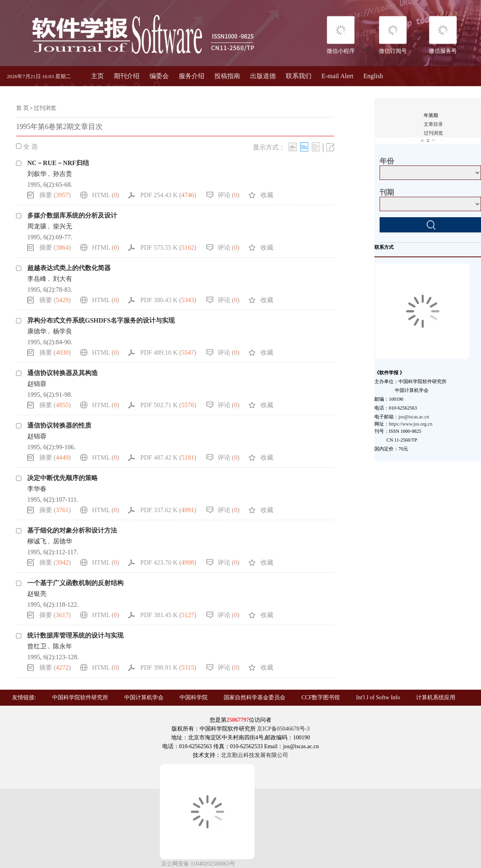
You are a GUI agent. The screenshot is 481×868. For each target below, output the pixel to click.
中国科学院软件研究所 (80, 697)
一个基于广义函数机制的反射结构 (75, 583)
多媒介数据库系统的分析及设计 (72, 215)
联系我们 (299, 76)
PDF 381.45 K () (168, 615)
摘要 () (55, 195)
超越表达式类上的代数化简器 (69, 268)
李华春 (37, 489)
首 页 (22, 108)
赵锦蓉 (37, 384)
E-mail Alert (338, 76)
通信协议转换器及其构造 (63, 373)
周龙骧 (37, 226)
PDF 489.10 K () (168, 352)
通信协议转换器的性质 (59, 425)
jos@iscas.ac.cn (414, 417)
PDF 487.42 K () (168, 457)
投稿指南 (227, 76)
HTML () (106, 195)
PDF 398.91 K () (168, 667)
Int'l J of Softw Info (378, 697)
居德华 (63, 541)
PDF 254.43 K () (168, 195)
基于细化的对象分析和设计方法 (72, 530)
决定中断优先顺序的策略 (63, 478)
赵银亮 (37, 594)
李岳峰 (37, 279)
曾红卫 (37, 646)
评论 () (229, 195)
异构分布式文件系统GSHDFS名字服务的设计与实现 (101, 320)
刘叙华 (37, 174)
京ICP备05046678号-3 (283, 729)
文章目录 (433, 124)
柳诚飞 (37, 541)
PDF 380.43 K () (168, 300)
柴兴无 (63, 226)
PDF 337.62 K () (168, 510)
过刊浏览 (45, 108)
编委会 (159, 76)
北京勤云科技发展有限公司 (255, 755)
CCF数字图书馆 (321, 697)
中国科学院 (194, 697)
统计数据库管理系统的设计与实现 (75, 635)
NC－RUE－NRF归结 (58, 163)
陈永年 (63, 646)
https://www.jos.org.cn (411, 424)
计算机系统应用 (436, 697)
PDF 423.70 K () (168, 562)
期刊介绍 (127, 76)
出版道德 (263, 76)
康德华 (37, 331)
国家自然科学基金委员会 (255, 697)
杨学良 (63, 331)
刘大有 (63, 279)
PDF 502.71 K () (168, 405)
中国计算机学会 (144, 697)
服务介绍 (192, 76)
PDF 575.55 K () (168, 247)
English (373, 76)
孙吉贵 (63, 174)
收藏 (267, 195)
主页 (97, 76)
